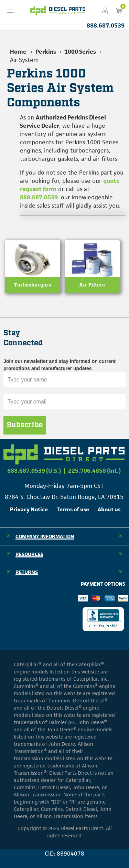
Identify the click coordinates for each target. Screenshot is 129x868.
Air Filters (92, 285)
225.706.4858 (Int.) (94, 471)
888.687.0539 (106, 25)
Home (18, 52)
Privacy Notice (29, 509)
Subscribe (25, 425)
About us (109, 509)
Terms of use (73, 509)
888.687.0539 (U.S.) (34, 471)
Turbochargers (33, 285)
